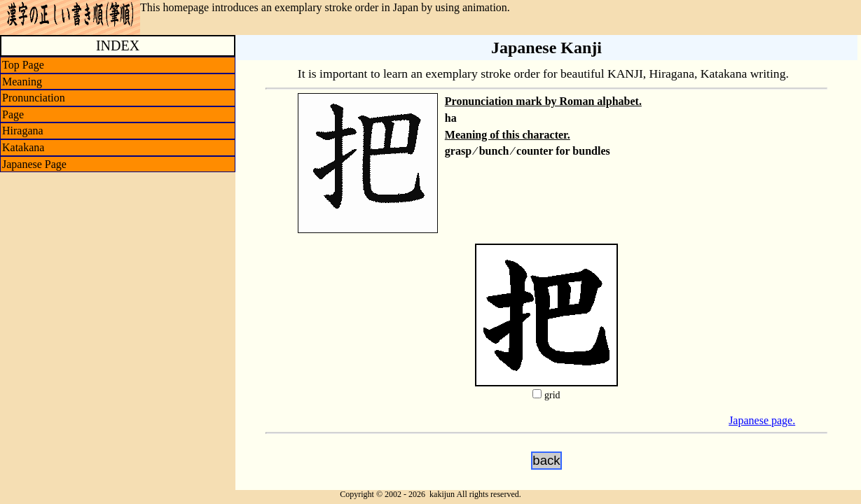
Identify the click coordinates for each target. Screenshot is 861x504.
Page (13, 114)
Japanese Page (34, 164)
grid (552, 395)
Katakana (23, 147)
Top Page (23, 65)
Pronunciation (34, 98)
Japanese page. (762, 420)
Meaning (22, 82)
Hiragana (23, 131)
